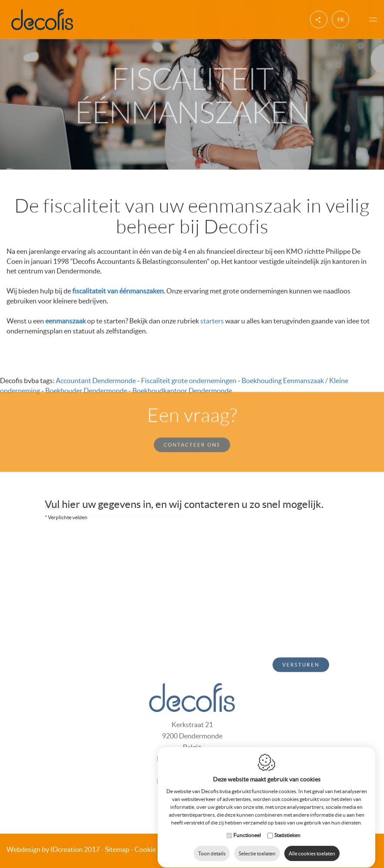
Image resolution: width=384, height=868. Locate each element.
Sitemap (117, 849)
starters (212, 320)
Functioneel (247, 827)
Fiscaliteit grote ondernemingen (189, 381)
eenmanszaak (66, 320)
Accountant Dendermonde (96, 381)
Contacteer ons (192, 436)
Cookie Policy (155, 849)
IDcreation (45, 849)
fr (341, 18)
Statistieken (287, 827)
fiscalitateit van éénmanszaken (118, 290)
